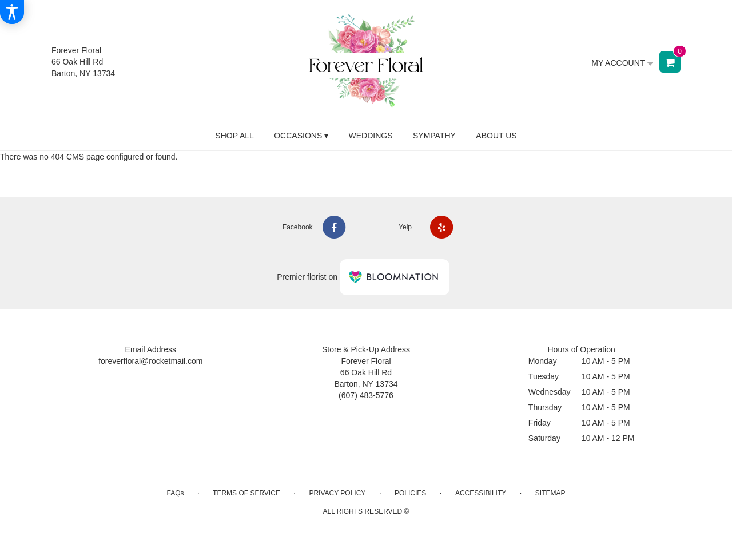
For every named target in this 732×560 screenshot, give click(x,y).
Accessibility (481, 493)
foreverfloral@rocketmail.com (150, 361)
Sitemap (550, 493)
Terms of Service (246, 493)
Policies (410, 493)
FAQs (175, 493)
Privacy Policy (337, 493)
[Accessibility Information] (12, 12)
